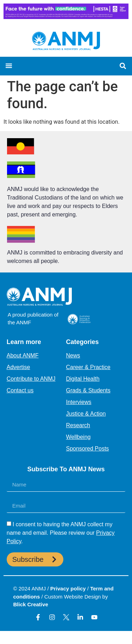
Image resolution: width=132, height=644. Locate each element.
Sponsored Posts (88, 449)
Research (78, 425)
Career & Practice (88, 367)
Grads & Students (88, 390)
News (73, 355)
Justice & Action (86, 414)
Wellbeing (78, 437)
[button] (9, 66)
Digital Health (83, 379)
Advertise (18, 367)
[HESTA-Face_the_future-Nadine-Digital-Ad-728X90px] (66, 17)
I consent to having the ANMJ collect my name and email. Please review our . (61, 533)
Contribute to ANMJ (31, 379)
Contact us (20, 390)
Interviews (79, 402)
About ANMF (23, 355)
